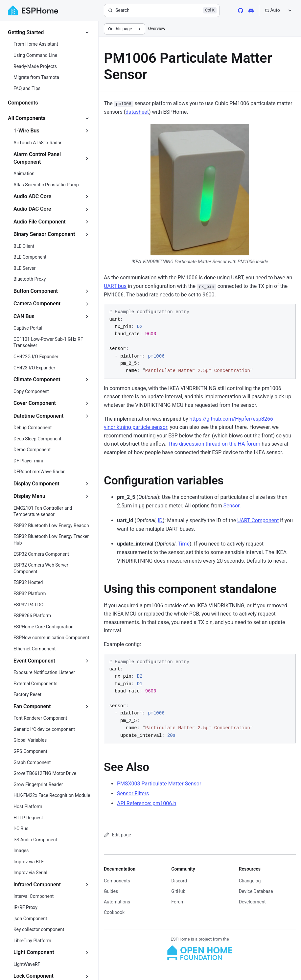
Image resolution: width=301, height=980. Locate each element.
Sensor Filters (133, 793)
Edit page (117, 835)
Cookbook (114, 912)
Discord (179, 881)
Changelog (250, 881)
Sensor (232, 506)
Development (252, 902)
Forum (178, 902)
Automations (117, 902)
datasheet (137, 112)
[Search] (162, 11)
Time (184, 544)
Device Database (256, 891)
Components (117, 881)
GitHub (178, 891)
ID (160, 520)
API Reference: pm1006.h (147, 803)
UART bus (115, 286)
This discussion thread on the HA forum (214, 444)
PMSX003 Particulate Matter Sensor (159, 784)
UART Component (258, 520)
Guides (111, 891)
